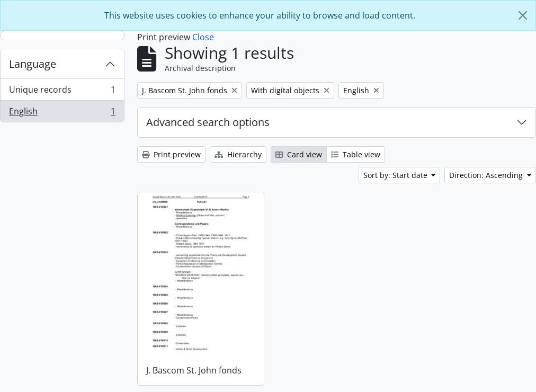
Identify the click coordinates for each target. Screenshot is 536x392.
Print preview (171, 154)
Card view (299, 154)
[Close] (523, 15)
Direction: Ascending (487, 175)
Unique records (62, 92)
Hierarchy (238, 154)
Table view (356, 154)
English (62, 113)
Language (33, 64)
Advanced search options (208, 122)
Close (203, 37)
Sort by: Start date (396, 175)
